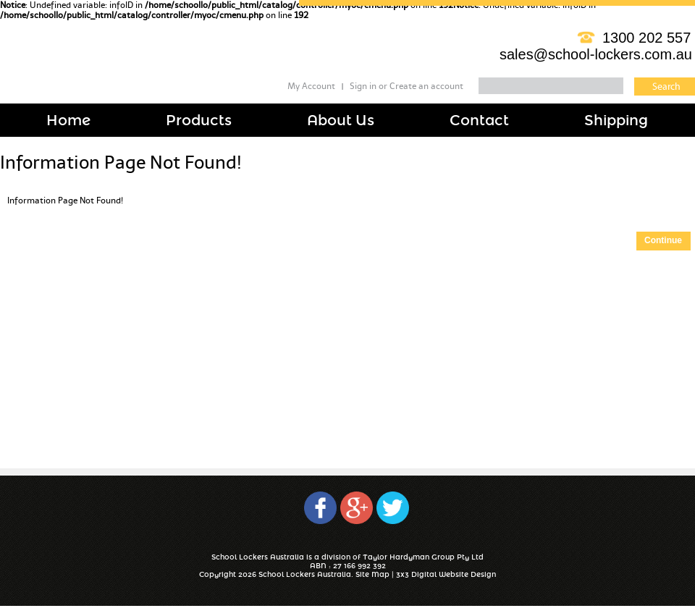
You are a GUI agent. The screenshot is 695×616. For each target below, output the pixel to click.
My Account (311, 86)
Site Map (372, 575)
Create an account (426, 86)
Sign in (363, 86)
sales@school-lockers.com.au (596, 54)
